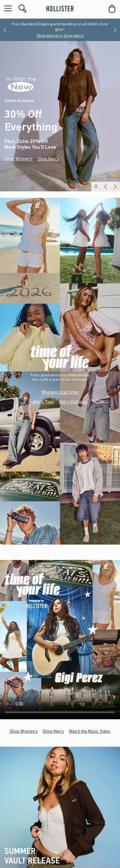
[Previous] (5, 30)
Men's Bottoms (73, 402)
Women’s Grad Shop (60, 392)
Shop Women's (50, 36)
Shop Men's (74, 36)
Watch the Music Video (90, 731)
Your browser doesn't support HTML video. (60, 635)
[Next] (115, 30)
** (57, 146)
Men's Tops (44, 402)
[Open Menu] (6, 9)
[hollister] (60, 9)
